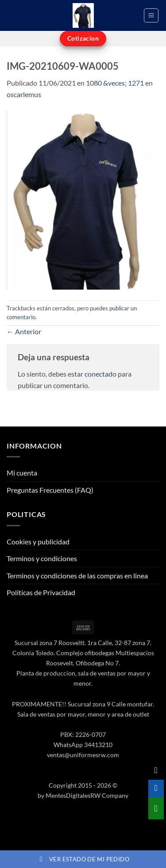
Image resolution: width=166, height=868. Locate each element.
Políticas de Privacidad (41, 592)
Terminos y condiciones (42, 558)
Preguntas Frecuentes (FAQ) (50, 490)
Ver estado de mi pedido (83, 859)
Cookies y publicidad (38, 542)
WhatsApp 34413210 (83, 745)
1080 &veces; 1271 (115, 83)
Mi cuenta (22, 473)
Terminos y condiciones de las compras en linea (77, 576)
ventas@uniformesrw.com (83, 755)
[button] (151, 15)
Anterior (24, 331)
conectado (100, 374)
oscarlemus (24, 94)
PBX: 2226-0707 (83, 734)
